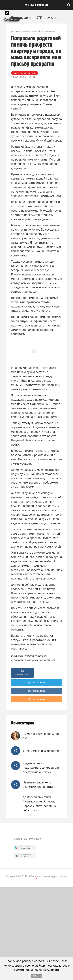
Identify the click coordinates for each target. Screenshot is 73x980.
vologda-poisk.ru (37, 5)
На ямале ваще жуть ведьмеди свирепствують (40, 785)
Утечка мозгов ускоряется (41, 751)
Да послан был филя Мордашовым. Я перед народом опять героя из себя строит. (39, 804)
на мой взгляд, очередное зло (41, 736)
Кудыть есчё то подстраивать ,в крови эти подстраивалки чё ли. (41, 768)
